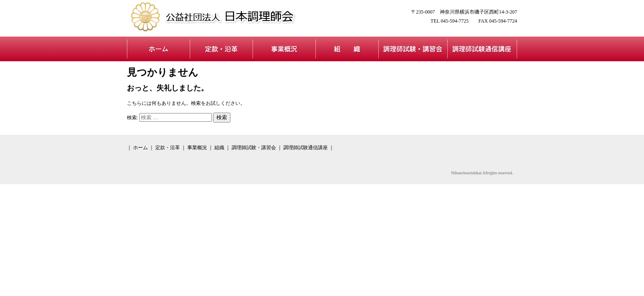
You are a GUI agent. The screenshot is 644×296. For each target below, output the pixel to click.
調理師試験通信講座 (482, 49)
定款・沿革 (221, 49)
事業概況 (284, 49)
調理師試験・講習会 (413, 49)
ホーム (158, 49)
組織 (347, 49)
